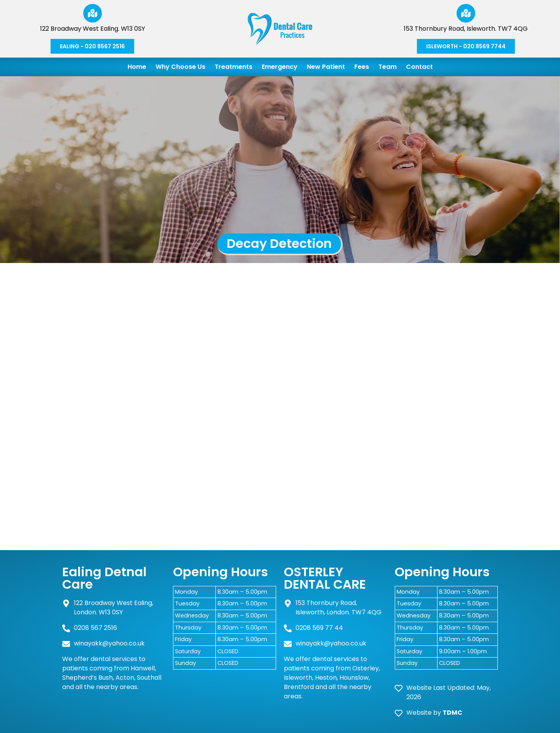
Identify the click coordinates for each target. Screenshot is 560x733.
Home (137, 67)
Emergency (280, 67)
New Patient (326, 67)
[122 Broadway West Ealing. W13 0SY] (93, 13)
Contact (419, 67)
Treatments (234, 67)
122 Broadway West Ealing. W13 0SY (93, 29)
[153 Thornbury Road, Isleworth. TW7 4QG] (466, 13)
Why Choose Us (180, 67)
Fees (362, 67)
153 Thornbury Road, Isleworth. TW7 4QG (466, 29)
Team (388, 67)
